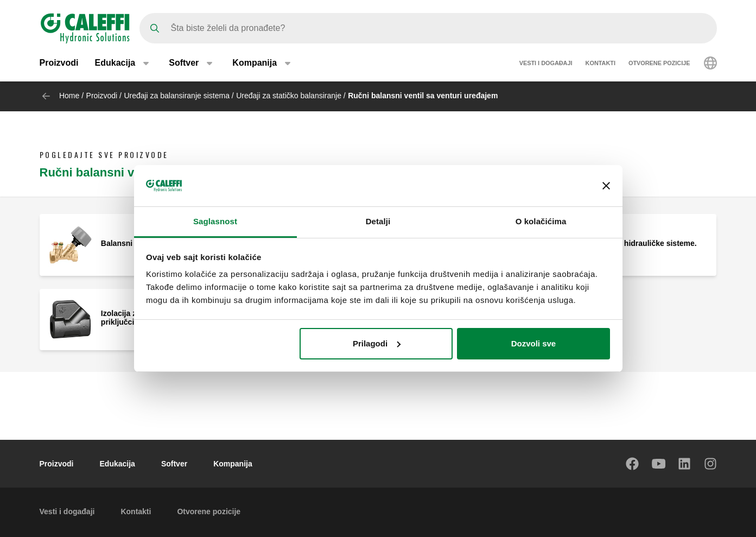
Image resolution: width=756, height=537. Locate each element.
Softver (174, 464)
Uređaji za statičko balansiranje (289, 96)
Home (69, 96)
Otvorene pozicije (659, 64)
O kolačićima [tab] (541, 221)
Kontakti (601, 64)
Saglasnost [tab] (215, 221)
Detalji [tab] (378, 221)
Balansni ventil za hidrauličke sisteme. (627, 243)
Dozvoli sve (534, 343)
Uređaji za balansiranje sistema (177, 96)
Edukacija (117, 464)
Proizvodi (59, 64)
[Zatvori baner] (606, 186)
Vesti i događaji (546, 64)
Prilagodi (377, 343)
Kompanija (233, 464)
